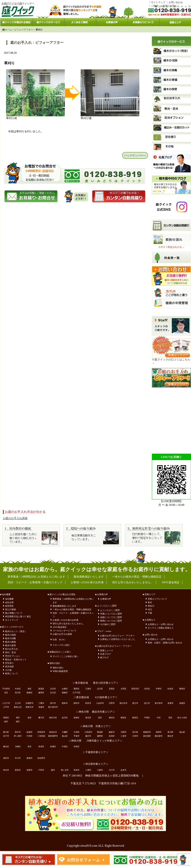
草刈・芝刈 (10, 652)
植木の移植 (10, 642)
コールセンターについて (64, 631)
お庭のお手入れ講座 (15, 518)
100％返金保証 (60, 627)
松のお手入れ (12, 649)
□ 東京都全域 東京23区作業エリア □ (95, 683)
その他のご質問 (108, 624)
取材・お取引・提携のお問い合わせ (165, 643)
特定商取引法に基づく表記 (18, 616)
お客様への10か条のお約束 (66, 620)
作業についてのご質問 (111, 614)
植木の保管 (10, 645)
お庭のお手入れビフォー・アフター (117, 636)
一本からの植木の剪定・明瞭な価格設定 (72, 609)
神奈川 (151, 606)
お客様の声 (106, 599)
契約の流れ (58, 668)
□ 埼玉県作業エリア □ (95, 764)
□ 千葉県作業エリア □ (95, 752)
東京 (150, 602)
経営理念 (9, 606)
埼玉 (150, 609)
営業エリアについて (157, 599)
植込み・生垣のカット (16, 659)
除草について (12, 674)
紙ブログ (105, 657)
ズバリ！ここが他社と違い (66, 656)
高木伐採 (9, 666)
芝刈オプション (13, 656)
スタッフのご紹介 (61, 645)
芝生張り (9, 663)
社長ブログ (106, 654)
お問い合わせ (176, 2)
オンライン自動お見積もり (161, 628)
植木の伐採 (10, 635)
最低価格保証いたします (64, 606)
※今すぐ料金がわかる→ (171, 247)
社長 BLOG (59, 640)
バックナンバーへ (135, 155)
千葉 (150, 613)
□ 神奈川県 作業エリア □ (95, 726)
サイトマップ (158, 2)
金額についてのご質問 (111, 617)
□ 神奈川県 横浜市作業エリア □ (95, 712)
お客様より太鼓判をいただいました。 (118, 639)
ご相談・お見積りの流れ (164, 6)
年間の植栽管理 (60, 671)
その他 (8, 670)
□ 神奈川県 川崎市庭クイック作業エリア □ (96, 741)
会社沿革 (9, 602)
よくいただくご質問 (110, 610)
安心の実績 (10, 609)
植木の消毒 (10, 638)
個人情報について (14, 613)
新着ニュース (107, 650)
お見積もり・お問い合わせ (161, 624)
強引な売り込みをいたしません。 (69, 623)
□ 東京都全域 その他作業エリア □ (95, 697)
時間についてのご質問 (111, 621)
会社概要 (9, 599)
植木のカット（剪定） (16, 631)
